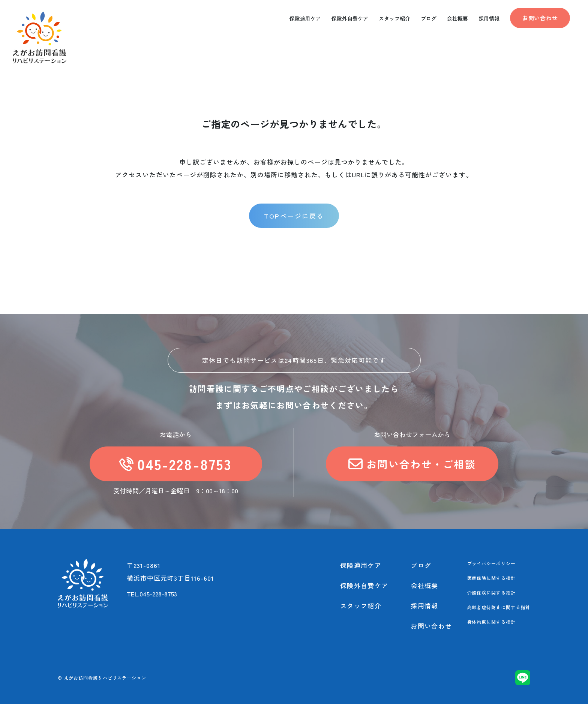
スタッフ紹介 (361, 606)
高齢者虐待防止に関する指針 (499, 607)
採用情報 (424, 606)
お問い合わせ (540, 18)
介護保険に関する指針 (492, 592)
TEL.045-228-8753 (152, 594)
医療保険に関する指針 (492, 578)
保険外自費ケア (364, 585)
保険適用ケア (361, 565)
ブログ (421, 565)
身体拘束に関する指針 (492, 622)
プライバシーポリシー (492, 563)
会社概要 (424, 585)
